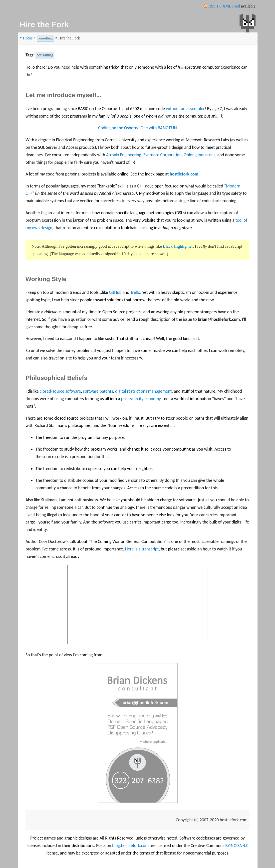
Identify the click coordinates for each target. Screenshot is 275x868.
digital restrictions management (143, 391)
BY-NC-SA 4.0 (237, 846)
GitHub (115, 292)
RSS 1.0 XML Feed (224, 6)
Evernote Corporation (162, 155)
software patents (98, 391)
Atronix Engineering (124, 155)
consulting (45, 38)
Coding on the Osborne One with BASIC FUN (137, 128)
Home (28, 38)
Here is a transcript (142, 549)
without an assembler (185, 109)
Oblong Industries (200, 155)
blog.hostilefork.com (130, 846)
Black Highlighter (178, 246)
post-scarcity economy (141, 399)
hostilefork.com (184, 174)
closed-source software (60, 391)
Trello (135, 292)
